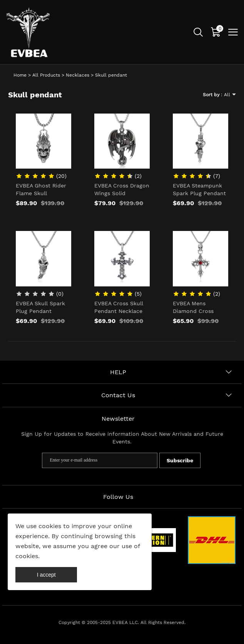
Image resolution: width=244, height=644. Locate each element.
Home (20, 75)
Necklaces (78, 75)
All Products (46, 75)
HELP (118, 372)
